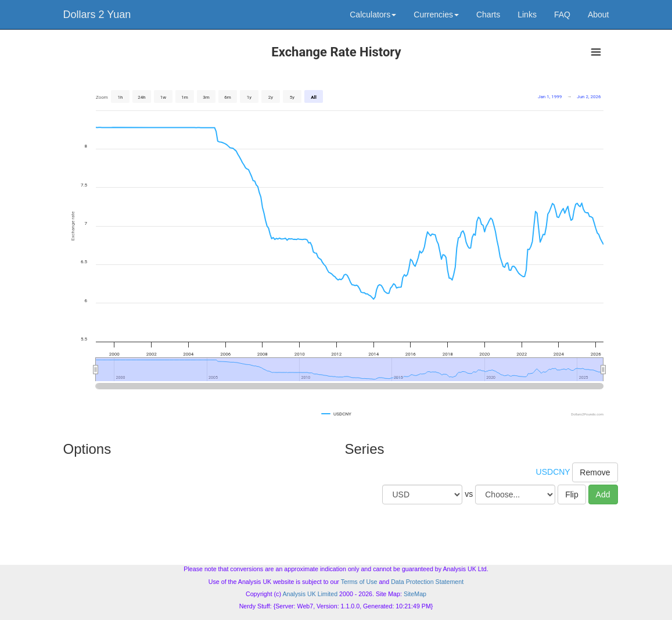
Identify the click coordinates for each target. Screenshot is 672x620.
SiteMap (415, 594)
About (599, 15)
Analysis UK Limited (310, 594)
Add (603, 494)
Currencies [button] (436, 15)
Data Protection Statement (427, 582)
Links (527, 15)
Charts (488, 15)
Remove (595, 472)
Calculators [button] (373, 15)
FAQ (562, 15)
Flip (572, 494)
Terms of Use (359, 582)
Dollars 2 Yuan (97, 15)
